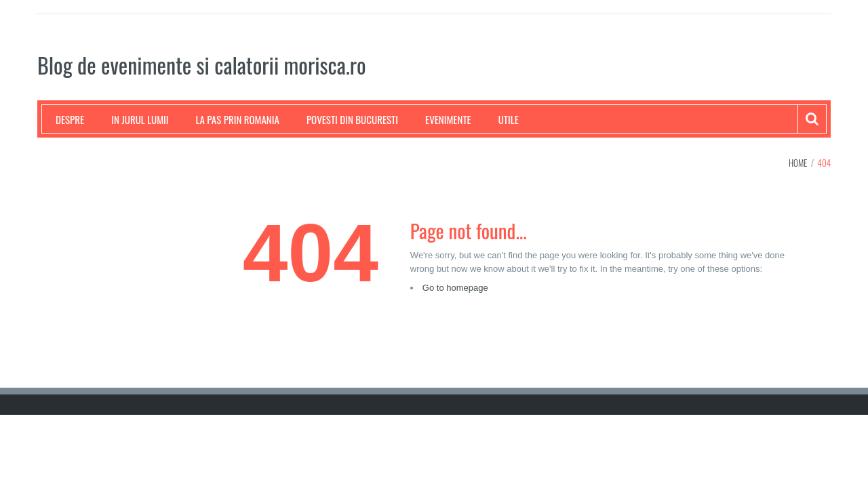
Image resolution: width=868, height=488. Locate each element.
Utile (509, 119)
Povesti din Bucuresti (352, 119)
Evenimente (448, 119)
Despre (70, 119)
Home (798, 163)
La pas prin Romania (238, 119)
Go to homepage (455, 288)
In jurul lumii (140, 119)
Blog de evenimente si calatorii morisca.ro (202, 65)
